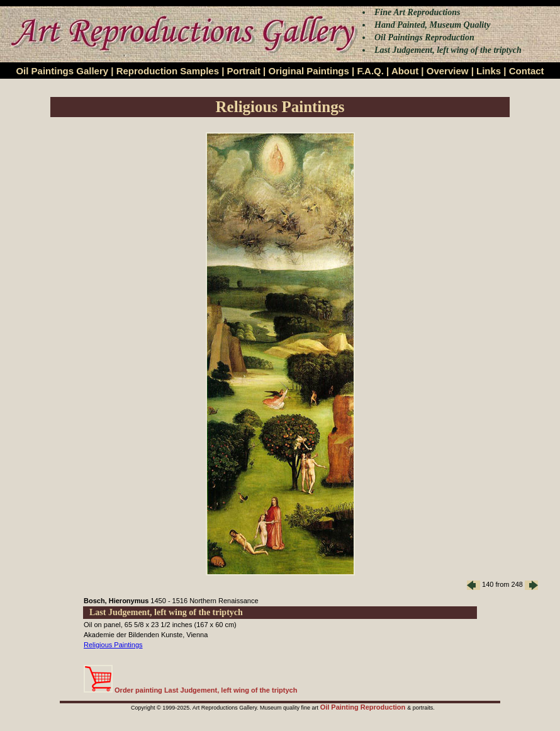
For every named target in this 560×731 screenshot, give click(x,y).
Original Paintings (308, 71)
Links (489, 71)
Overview (448, 71)
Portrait (244, 71)
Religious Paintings (113, 645)
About (405, 71)
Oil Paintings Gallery (62, 71)
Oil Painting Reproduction (364, 707)
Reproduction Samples (168, 71)
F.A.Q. (370, 71)
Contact (527, 71)
